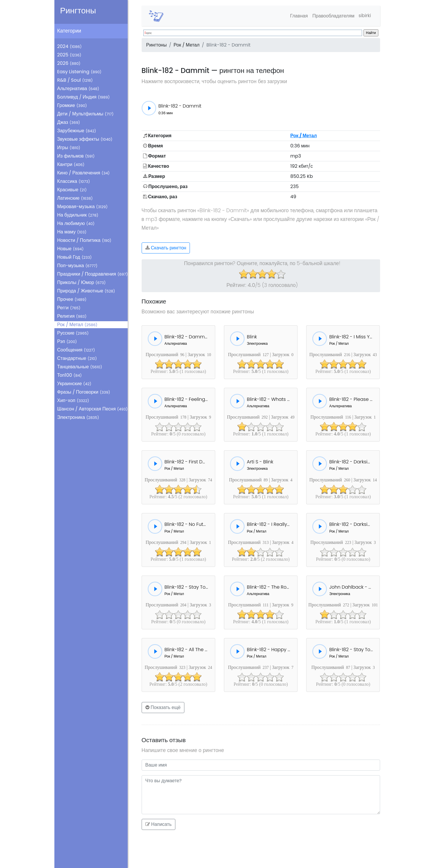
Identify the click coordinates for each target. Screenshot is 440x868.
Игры (69, 148)
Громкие (72, 105)
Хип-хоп (73, 400)
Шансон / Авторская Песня (92, 409)
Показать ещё (163, 707)
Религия (72, 316)
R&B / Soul (75, 80)
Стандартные (77, 358)
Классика (74, 181)
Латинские (75, 198)
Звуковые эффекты (85, 139)
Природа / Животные (86, 291)
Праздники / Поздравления (93, 274)
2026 (69, 63)
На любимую (76, 223)
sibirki (364, 16)
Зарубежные (77, 131)
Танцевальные (80, 367)
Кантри (71, 164)
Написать (159, 824)
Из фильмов (76, 156)
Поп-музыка (78, 266)
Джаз (69, 122)
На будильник (78, 215)
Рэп (67, 341)
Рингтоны (78, 11)
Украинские (74, 384)
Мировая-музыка (82, 207)
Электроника (78, 417)
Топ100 (70, 375)
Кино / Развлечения (84, 173)
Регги (69, 308)
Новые (71, 249)
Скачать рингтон (166, 248)
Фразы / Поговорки (84, 392)
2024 (70, 46)
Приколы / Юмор (82, 282)
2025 (69, 55)
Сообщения (76, 350)
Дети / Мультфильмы (85, 114)
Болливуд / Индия (84, 97)
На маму (72, 232)
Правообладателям (332, 16)
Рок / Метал (77, 325)
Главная (297, 16)
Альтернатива (78, 89)
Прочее (72, 299)
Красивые (72, 190)
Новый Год (75, 257)
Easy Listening (79, 72)
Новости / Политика (84, 240)
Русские (73, 333)
